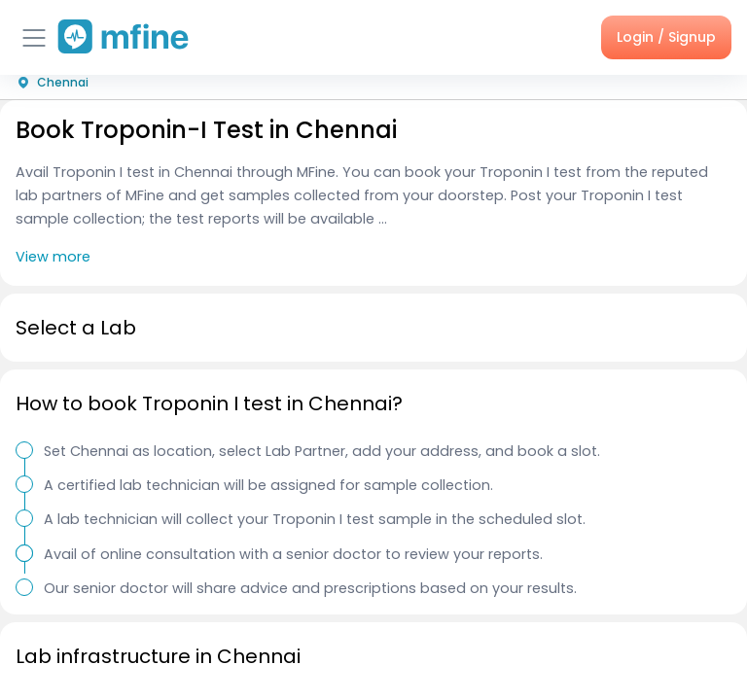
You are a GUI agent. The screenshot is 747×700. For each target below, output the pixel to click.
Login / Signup (666, 37)
